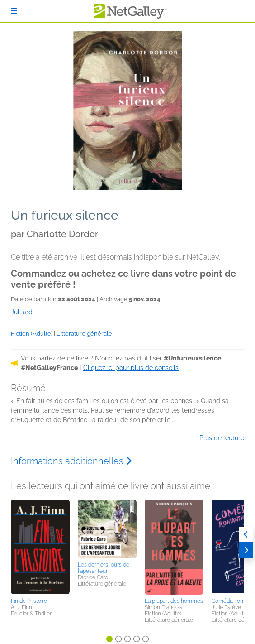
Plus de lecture (222, 438)
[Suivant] (246, 550)
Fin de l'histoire (29, 601)
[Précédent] (246, 535)
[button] (40, 547)
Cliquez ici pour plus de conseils (131, 368)
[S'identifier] (14, 11)
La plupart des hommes (174, 601)
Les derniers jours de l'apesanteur (104, 568)
